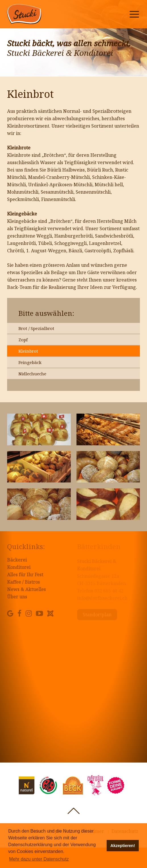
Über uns (17, 597)
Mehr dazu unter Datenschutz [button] (39, 859)
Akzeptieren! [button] (123, 846)
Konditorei (19, 567)
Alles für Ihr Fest (25, 575)
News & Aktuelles (26, 589)
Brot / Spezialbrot (36, 328)
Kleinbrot (28, 351)
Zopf (23, 340)
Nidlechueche (32, 374)
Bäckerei (17, 560)
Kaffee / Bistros (23, 582)
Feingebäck (30, 362)
